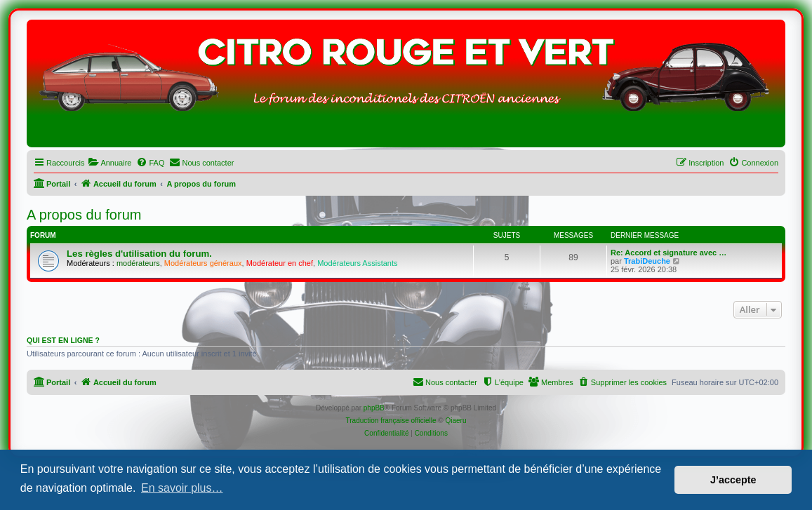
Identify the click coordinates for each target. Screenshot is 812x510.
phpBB (374, 408)
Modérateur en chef (280, 263)
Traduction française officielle (391, 421)
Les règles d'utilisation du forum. (139, 254)
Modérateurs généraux (203, 263)
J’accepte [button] (733, 480)
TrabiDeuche (647, 261)
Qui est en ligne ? (63, 340)
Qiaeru (455, 421)
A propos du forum (84, 215)
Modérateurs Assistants (357, 263)
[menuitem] (109, 163)
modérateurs (138, 263)
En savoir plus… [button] (182, 488)
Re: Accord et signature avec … (668, 253)
